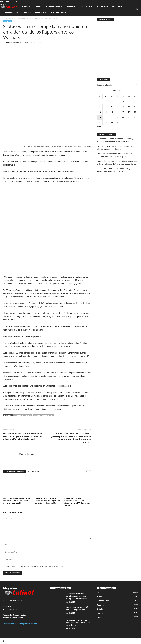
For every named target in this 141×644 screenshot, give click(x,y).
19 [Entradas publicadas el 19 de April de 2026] (135, 112)
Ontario (100, 609)
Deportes (72, 6)
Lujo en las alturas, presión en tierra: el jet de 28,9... (77, 608)
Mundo (38, 6)
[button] (137, 9)
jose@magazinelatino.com (26, 624)
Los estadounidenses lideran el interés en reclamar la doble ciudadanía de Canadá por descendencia (117, 163)
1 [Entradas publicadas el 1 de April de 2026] (112, 102)
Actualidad (87, 6)
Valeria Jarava (12, 42)
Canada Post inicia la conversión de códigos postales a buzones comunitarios (114, 170)
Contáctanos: (9, 624)
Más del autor (34, 472)
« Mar (99, 127)
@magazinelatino (17, 618)
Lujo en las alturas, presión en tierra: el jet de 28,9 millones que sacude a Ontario (117, 148)
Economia (103, 6)
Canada (26, 6)
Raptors (37, 415)
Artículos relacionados (15, 472)
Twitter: (6, 618)
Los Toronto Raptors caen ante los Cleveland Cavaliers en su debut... (78, 623)
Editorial (117, 6)
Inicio (5, 19)
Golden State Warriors (23, 415)
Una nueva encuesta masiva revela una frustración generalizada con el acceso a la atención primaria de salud (23, 436)
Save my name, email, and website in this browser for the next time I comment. (37, 566)
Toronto (100, 613)
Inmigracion (12, 12)
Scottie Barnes (48, 415)
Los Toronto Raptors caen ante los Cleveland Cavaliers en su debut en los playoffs (17, 501)
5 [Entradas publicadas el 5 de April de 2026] (135, 102)
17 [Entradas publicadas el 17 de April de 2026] (123, 112)
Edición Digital (59, 12)
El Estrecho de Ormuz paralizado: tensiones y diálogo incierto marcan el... (78, 596)
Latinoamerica (54, 6)
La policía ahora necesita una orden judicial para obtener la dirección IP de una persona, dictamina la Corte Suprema (71, 438)
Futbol (99, 617)
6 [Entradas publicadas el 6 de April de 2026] (100, 107)
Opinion (27, 12)
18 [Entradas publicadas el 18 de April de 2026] (129, 112)
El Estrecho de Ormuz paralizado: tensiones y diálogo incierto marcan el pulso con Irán (115, 140)
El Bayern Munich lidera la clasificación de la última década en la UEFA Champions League (77, 502)
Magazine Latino (19, 615)
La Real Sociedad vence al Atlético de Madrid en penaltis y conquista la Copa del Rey (47, 501)
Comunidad (41, 12)
